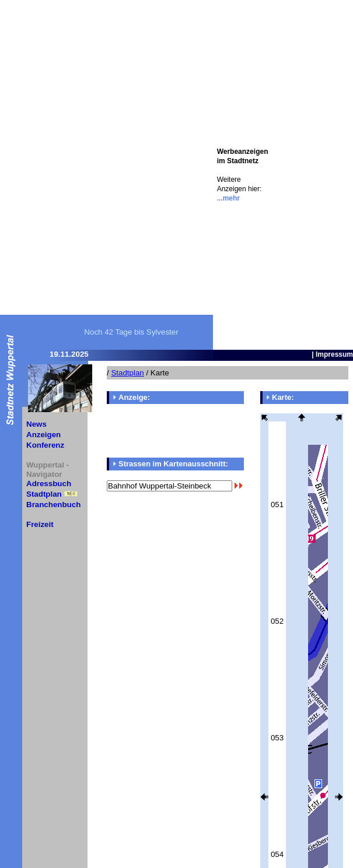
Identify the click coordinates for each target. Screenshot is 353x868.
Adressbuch (49, 484)
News (36, 424)
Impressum (334, 354)
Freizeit (40, 524)
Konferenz (45, 445)
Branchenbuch (53, 505)
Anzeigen (43, 435)
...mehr (228, 198)
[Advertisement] (310, 175)
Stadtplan (44, 494)
